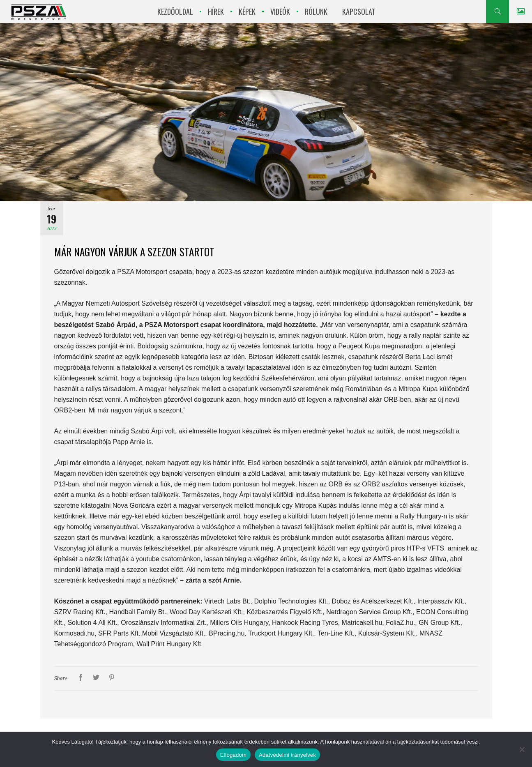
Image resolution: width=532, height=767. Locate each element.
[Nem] (522, 749)
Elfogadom (233, 755)
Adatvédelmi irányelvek (287, 755)
